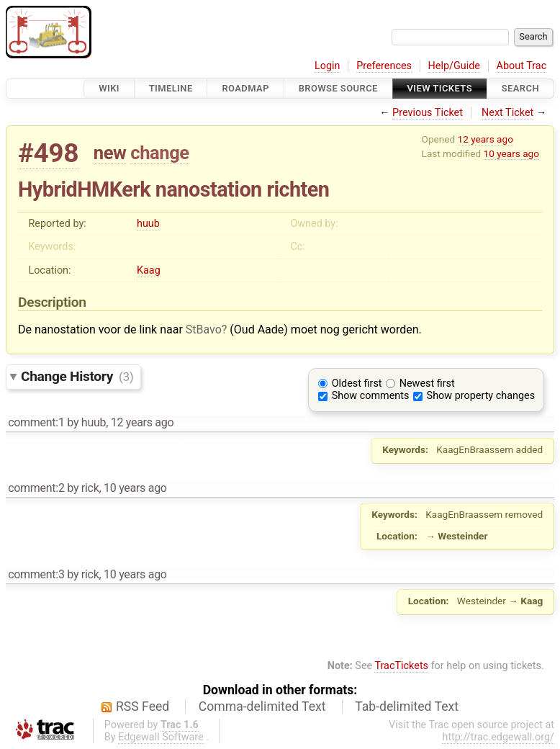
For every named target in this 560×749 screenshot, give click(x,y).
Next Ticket (507, 113)
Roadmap (245, 88)
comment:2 (36, 488)
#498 (48, 153)
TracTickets (401, 666)
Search (520, 88)
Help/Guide (454, 66)
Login (328, 66)
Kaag (149, 270)
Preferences (384, 66)
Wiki (109, 88)
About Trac (522, 66)
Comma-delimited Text (262, 707)
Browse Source (338, 88)
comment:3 (36, 574)
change (159, 153)
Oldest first (357, 384)
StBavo (204, 329)
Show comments (371, 396)
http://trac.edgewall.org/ (498, 737)
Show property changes (481, 396)
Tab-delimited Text (407, 707)
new (110, 153)
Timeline (171, 88)
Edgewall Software (161, 737)
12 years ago (486, 139)
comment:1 (36, 422)
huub (148, 224)
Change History (77, 376)
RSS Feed (143, 707)
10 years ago (511, 153)
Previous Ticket (428, 113)
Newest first (427, 384)
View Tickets (440, 88)
